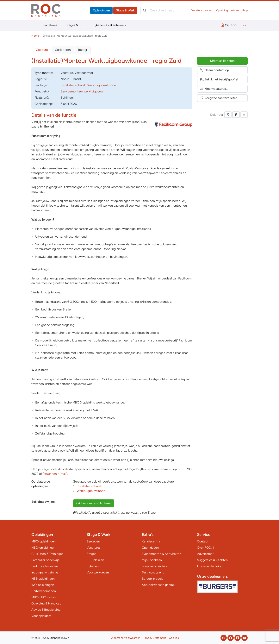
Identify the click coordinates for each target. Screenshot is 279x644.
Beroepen (93, 541)
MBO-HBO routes (43, 597)
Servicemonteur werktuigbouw (82, 91)
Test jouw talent (153, 572)
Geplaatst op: (44, 104)
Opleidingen (101, 10)
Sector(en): (42, 85)
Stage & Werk (125, 10)
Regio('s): (41, 79)
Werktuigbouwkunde (102, 85)
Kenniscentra (151, 541)
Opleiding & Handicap (46, 603)
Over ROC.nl (205, 548)
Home (35, 36)
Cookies (174, 638)
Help (245, 10)
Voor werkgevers (98, 572)
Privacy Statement (155, 638)
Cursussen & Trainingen (47, 554)
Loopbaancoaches (154, 566)
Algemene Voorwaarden (126, 638)
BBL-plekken (95, 560)
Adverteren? (206, 554)
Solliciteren (63, 50)
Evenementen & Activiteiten (161, 554)
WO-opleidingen (43, 585)
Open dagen (150, 548)
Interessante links (209, 566)
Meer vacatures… (214, 89)
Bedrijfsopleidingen (45, 566)
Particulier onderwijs (45, 560)
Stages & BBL (75, 25)
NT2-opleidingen (43, 579)
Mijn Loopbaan (152, 560)
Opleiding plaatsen (227, 10)
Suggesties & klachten (212, 560)
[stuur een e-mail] (55, 474)
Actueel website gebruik (159, 585)
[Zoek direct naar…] (164, 10)
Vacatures (50, 25)
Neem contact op (214, 70)
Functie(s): (42, 91)
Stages (91, 554)
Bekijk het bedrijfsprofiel (219, 79)
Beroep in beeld (153, 579)
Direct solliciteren (222, 61)
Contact (203, 541)
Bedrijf (83, 50)
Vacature (42, 50)
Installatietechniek (73, 85)
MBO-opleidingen (43, 541)
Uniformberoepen (44, 591)
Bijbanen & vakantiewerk (109, 25)
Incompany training (45, 572)
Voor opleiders (41, 616)
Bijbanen (93, 566)
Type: (44, 73)
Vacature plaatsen (202, 10)
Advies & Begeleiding (46, 610)
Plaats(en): (42, 98)
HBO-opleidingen (43, 548)
